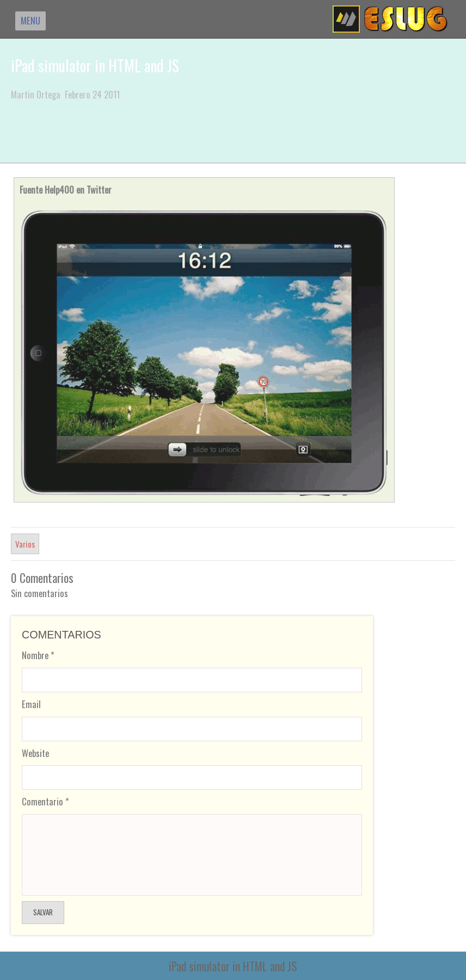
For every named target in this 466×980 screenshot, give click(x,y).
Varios (25, 544)
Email (31, 704)
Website (35, 753)
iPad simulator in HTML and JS (95, 66)
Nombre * (38, 655)
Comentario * (45, 801)
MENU (30, 20)
